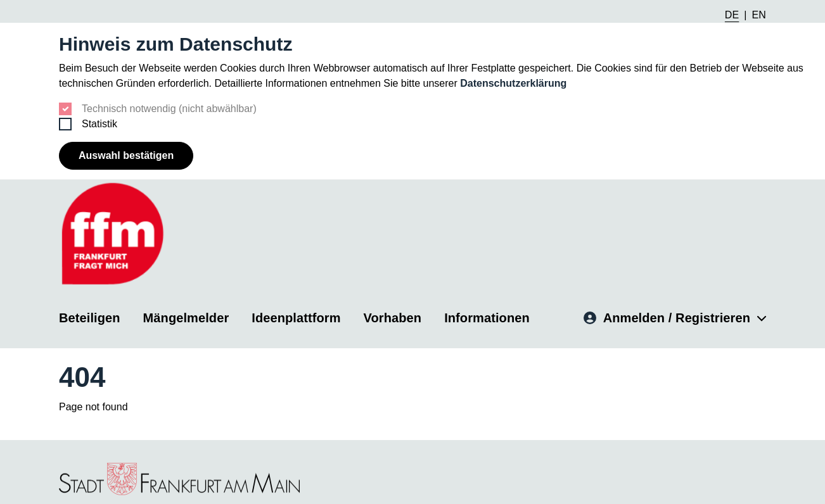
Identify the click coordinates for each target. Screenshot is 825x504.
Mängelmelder (186, 317)
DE (732, 15)
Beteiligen (90, 317)
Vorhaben (393, 317)
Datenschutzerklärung (513, 83)
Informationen (487, 317)
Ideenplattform (296, 317)
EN (759, 15)
